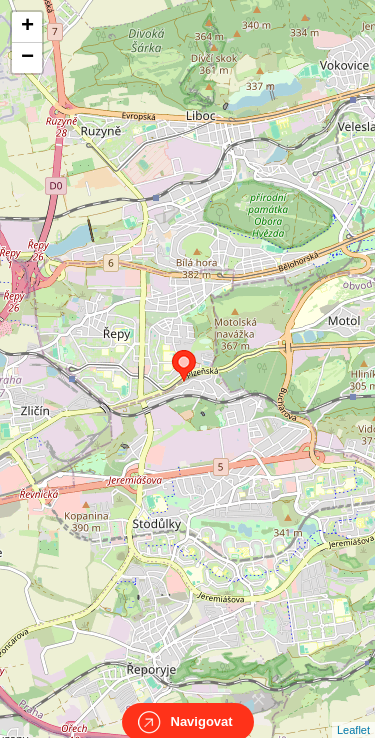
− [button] (27, 58)
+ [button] (27, 27)
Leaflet (353, 712)
